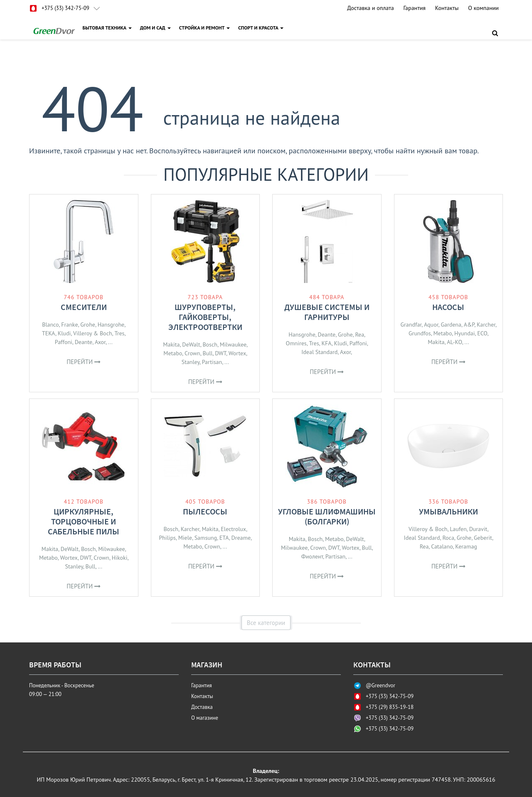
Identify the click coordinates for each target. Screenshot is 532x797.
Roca (448, 538)
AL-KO (454, 342)
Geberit (483, 538)
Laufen (458, 529)
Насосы (448, 307)
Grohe (88, 325)
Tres (119, 333)
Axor (100, 342)
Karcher (486, 325)
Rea (360, 335)
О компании (483, 8)
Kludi (64, 333)
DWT (220, 353)
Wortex (237, 353)
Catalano (442, 546)
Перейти (84, 362)
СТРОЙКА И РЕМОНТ (205, 28)
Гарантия (414, 8)
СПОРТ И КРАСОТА (262, 28)
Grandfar (411, 325)
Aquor (431, 325)
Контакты (447, 8)
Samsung (206, 538)
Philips (167, 538)
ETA (224, 538)
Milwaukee (233, 344)
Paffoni (64, 342)
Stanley (191, 362)
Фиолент (312, 556)
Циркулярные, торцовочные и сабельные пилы (84, 521)
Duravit (478, 529)
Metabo (173, 353)
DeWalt (191, 344)
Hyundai (464, 333)
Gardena (451, 325)
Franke (69, 325)
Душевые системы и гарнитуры (327, 312)
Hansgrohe (111, 325)
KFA (326, 343)
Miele (185, 538)
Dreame (241, 538)
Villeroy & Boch (93, 333)
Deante (84, 342)
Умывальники (448, 511)
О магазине (205, 718)
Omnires (296, 343)
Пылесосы (205, 511)
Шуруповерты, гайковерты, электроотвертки (205, 317)
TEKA (49, 333)
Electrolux (233, 529)
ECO (482, 333)
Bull (208, 353)
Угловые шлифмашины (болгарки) (327, 516)
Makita (171, 344)
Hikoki (120, 558)
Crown (192, 353)
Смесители (84, 307)
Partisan (212, 362)
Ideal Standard (319, 352)
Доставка (202, 707)
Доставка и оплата (370, 8)
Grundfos (420, 333)
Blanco (50, 325)
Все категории (266, 623)
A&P (469, 325)
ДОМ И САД (156, 28)
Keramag (466, 546)
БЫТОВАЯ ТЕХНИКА (108, 28)
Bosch (210, 344)
